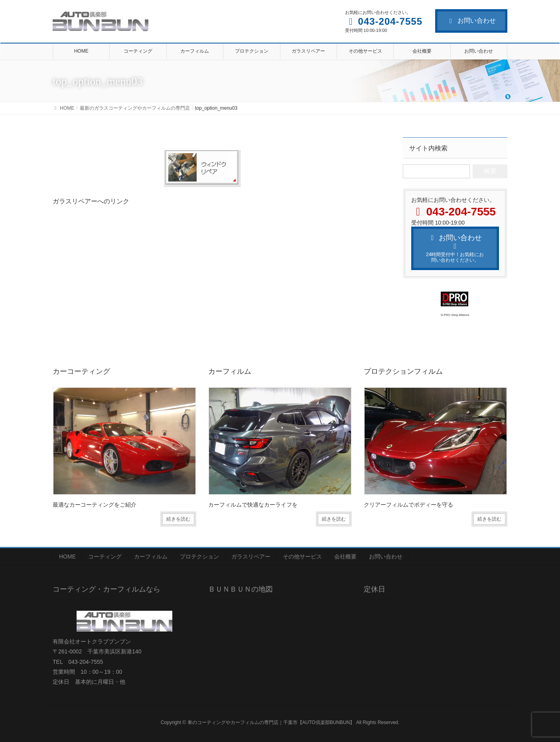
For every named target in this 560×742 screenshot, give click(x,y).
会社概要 (345, 556)
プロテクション (199, 556)
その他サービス (302, 556)
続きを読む (178, 519)
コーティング (105, 556)
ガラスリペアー (251, 556)
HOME (67, 556)
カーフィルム (151, 556)
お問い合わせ (471, 21)
